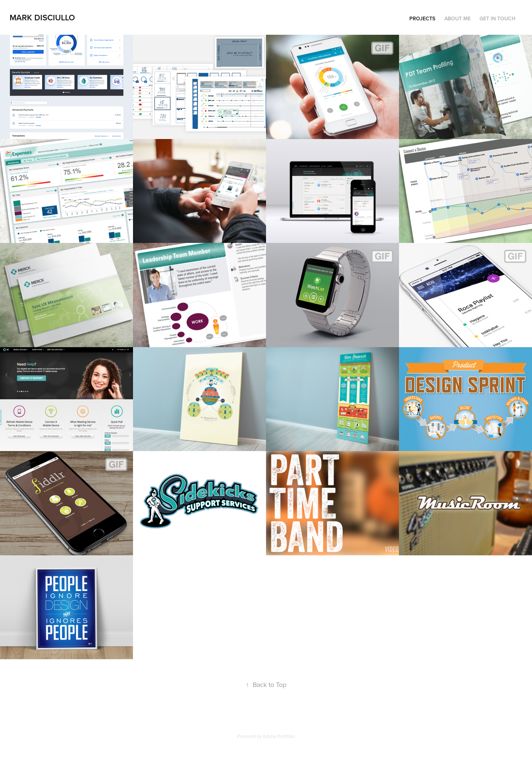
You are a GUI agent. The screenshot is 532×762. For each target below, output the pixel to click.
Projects (422, 18)
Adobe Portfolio (279, 736)
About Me (458, 18)
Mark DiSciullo (42, 17)
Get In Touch (497, 18)
